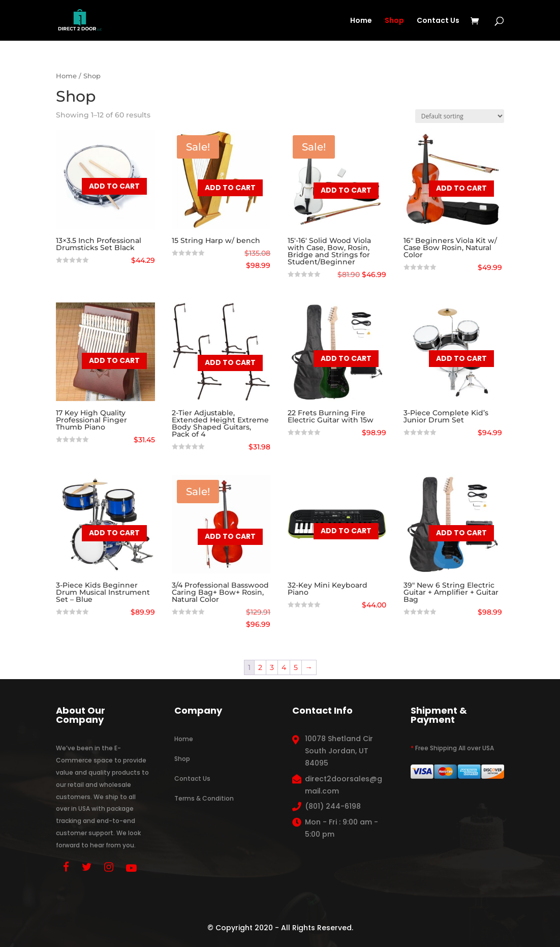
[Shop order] (460, 116)
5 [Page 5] (296, 667)
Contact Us (438, 21)
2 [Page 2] (260, 667)
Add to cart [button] (114, 186)
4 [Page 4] (284, 667)
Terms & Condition (204, 798)
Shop (394, 21)
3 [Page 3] (272, 667)
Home (361, 21)
